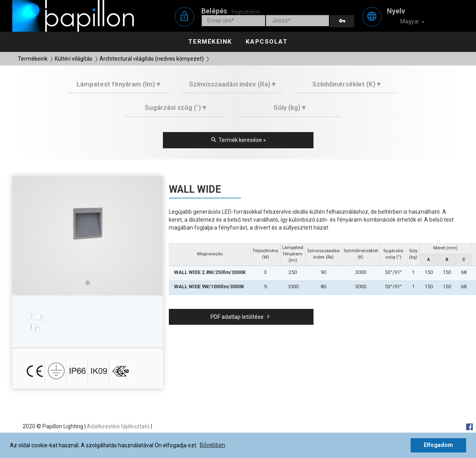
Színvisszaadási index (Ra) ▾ (232, 84)
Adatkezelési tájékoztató (118, 426)
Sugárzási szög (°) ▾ (175, 107)
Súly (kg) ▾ (290, 107)
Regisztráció (246, 12)
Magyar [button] (407, 22)
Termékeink (210, 42)
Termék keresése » (238, 140)
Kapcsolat (267, 42)
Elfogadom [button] (438, 445)
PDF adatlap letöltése (241, 317)
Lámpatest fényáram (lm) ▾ (118, 84)
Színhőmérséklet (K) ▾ (346, 84)
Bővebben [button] (212, 445)
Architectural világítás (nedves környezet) (152, 59)
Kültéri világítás (74, 59)
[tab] (118, 87)
